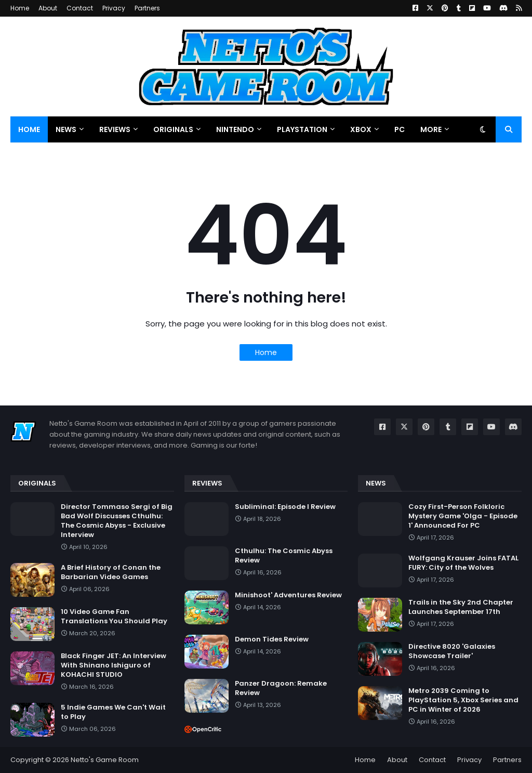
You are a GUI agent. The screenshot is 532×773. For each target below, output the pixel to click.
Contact (80, 8)
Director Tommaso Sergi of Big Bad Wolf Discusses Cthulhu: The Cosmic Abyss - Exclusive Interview (117, 521)
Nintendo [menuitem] (235, 129)
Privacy (114, 8)
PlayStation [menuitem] (302, 129)
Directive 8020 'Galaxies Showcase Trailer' (452, 651)
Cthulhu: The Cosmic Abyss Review (284, 556)
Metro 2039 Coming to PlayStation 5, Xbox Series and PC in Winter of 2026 (463, 700)
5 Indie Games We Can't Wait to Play (113, 712)
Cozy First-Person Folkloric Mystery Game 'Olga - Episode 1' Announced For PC (463, 516)
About (48, 8)
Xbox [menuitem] (361, 129)
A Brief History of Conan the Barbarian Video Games (111, 572)
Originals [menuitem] (173, 129)
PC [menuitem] (400, 129)
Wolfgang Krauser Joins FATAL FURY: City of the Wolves (463, 563)
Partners (147, 8)
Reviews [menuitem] (115, 129)
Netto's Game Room (105, 760)
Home (20, 8)
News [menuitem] (66, 129)
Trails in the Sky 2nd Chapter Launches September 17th (461, 607)
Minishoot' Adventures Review (288, 595)
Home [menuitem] (29, 129)
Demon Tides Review (272, 639)
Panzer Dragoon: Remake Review (281, 688)
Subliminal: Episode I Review (285, 507)
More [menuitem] (431, 129)
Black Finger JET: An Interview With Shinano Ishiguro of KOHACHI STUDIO (114, 665)
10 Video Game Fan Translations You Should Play (114, 617)
